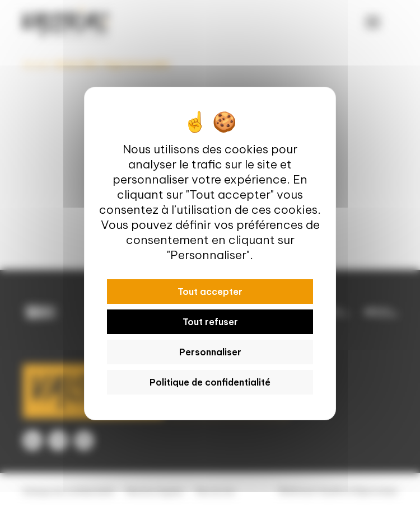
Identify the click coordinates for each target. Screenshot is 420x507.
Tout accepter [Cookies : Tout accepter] (210, 292)
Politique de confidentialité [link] (210, 382)
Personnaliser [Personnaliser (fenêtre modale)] (210, 352)
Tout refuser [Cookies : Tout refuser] (210, 322)
